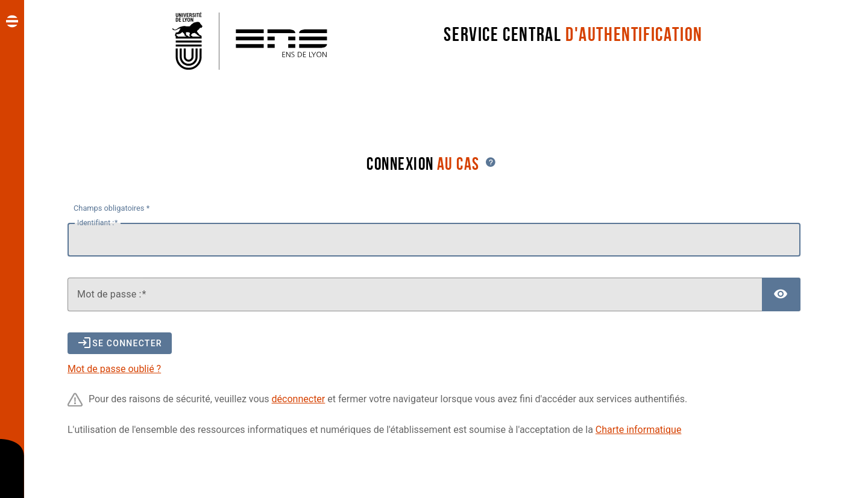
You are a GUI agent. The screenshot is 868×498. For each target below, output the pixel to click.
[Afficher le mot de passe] (781, 294)
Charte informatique (639, 430)
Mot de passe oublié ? (114, 369)
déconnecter (299, 399)
